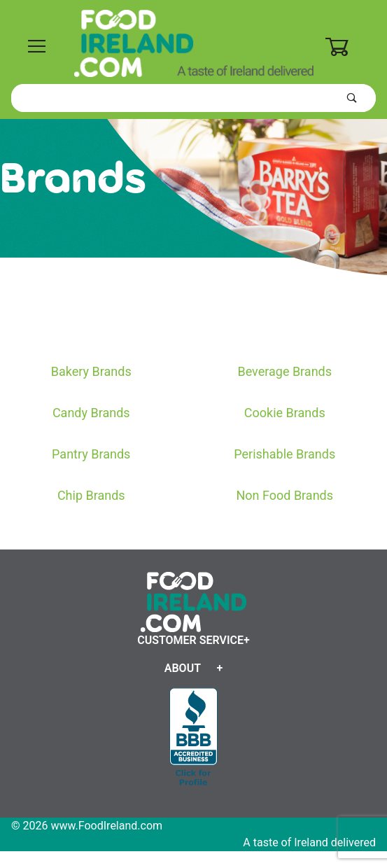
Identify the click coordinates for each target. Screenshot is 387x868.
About (183, 668)
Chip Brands (91, 495)
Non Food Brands (284, 495)
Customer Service (190, 640)
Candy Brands (91, 413)
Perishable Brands (284, 454)
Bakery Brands (91, 371)
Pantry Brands (91, 454)
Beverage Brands (284, 371)
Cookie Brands (285, 413)
